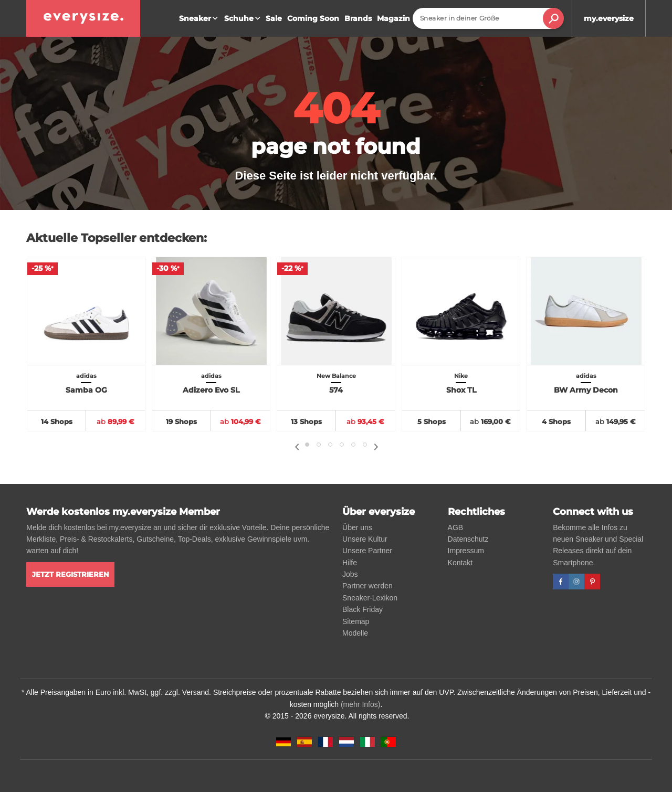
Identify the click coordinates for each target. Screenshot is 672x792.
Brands (358, 18)
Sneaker (200, 18)
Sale (274, 18)
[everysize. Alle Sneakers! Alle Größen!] (83, 18)
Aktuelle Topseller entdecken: (117, 238)
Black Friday (363, 609)
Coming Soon (313, 18)
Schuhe (244, 18)
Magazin (393, 18)
